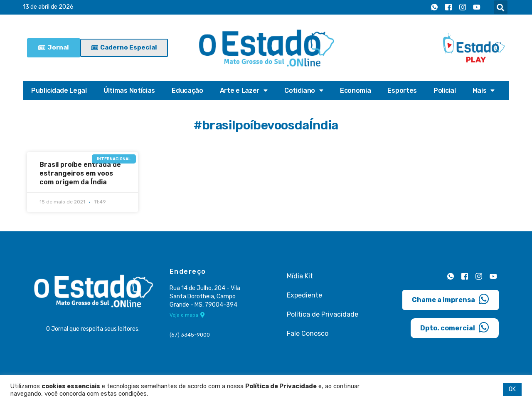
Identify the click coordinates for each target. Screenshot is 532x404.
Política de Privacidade (323, 314)
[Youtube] (477, 7)
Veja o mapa (187, 315)
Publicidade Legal (59, 90)
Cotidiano (304, 91)
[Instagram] (463, 7)
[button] (501, 7)
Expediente (304, 295)
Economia (356, 90)
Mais (484, 91)
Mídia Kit (300, 276)
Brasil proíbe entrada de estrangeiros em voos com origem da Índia (80, 173)
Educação (187, 90)
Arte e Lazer (244, 91)
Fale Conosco (308, 333)
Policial (445, 90)
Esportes (402, 90)
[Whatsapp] (434, 7)
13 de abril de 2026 (48, 7)
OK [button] (512, 389)
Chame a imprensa (451, 299)
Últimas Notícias (129, 90)
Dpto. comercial (455, 327)
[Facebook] (448, 7)
